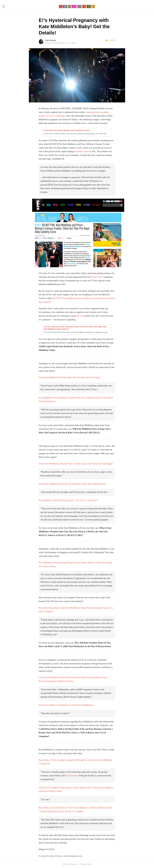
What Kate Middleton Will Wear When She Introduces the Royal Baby (69, 377)
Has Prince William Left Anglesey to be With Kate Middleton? (66, 705)
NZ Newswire (71, 776)
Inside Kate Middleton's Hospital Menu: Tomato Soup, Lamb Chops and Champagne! (76, 464)
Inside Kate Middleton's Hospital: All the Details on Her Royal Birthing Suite (72, 484)
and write (80, 316)
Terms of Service (69, 864)
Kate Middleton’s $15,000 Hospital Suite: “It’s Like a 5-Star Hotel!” (68, 500)
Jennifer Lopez (82, 151)
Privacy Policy (86, 864)
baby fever (97, 277)
